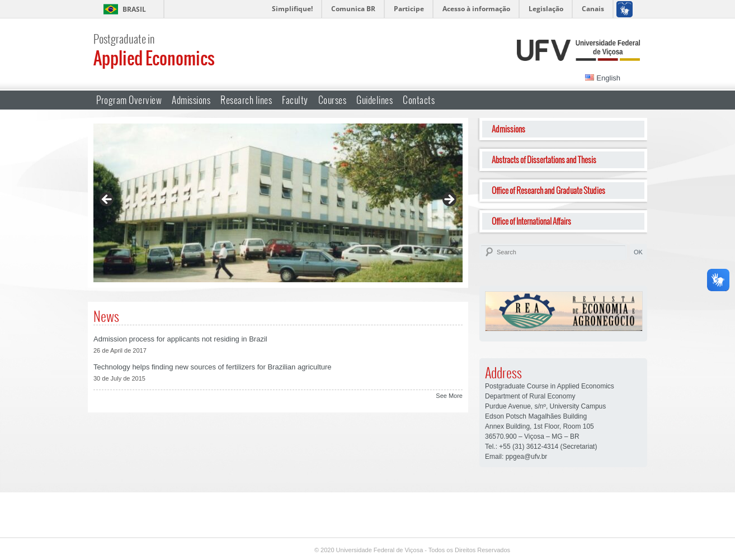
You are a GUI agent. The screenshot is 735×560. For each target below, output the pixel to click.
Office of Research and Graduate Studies (548, 190)
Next (449, 200)
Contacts (419, 100)
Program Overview (129, 100)
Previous (107, 200)
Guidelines (374, 100)
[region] (278, 203)
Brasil (134, 9)
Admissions (191, 100)
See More (449, 396)
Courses (333, 100)
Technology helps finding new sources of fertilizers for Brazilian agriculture (213, 367)
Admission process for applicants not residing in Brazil (180, 339)
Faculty (295, 100)
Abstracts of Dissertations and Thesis (544, 160)
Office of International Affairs (531, 221)
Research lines (246, 100)
